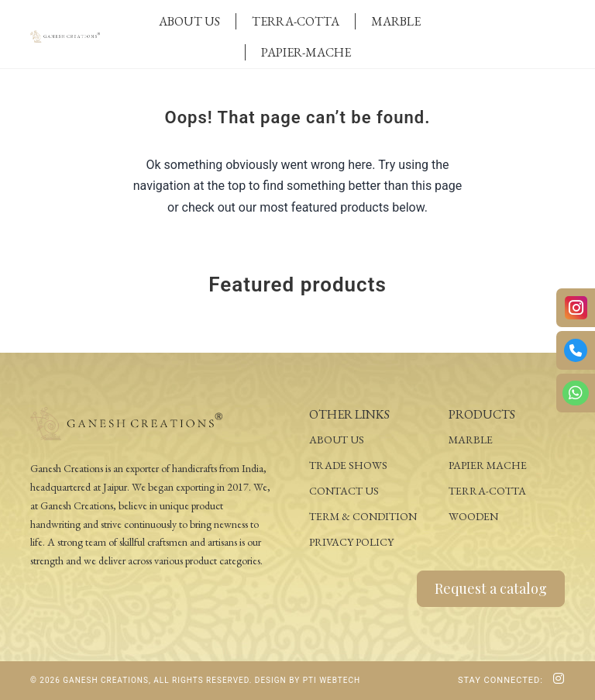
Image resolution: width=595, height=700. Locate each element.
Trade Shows (348, 465)
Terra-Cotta (296, 21)
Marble (396, 21)
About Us (189, 21)
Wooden (473, 516)
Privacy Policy (351, 542)
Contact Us (344, 491)
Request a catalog (491, 588)
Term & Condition (363, 516)
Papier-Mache (306, 52)
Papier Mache (488, 465)
